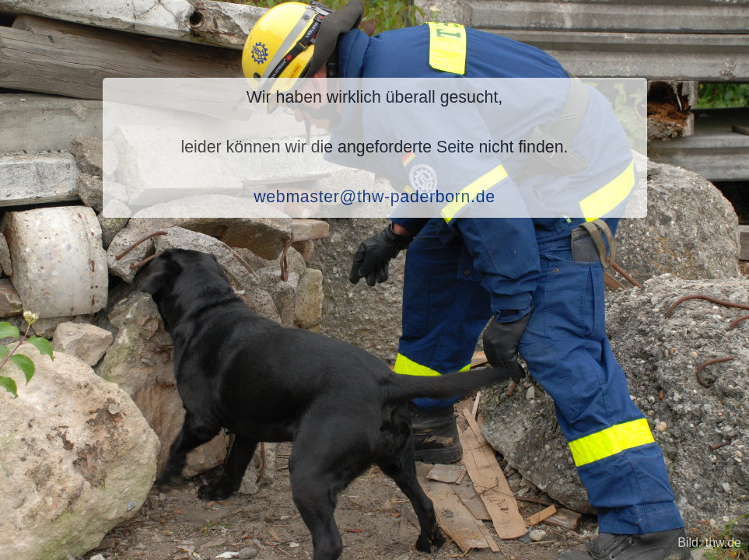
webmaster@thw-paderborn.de (374, 197)
